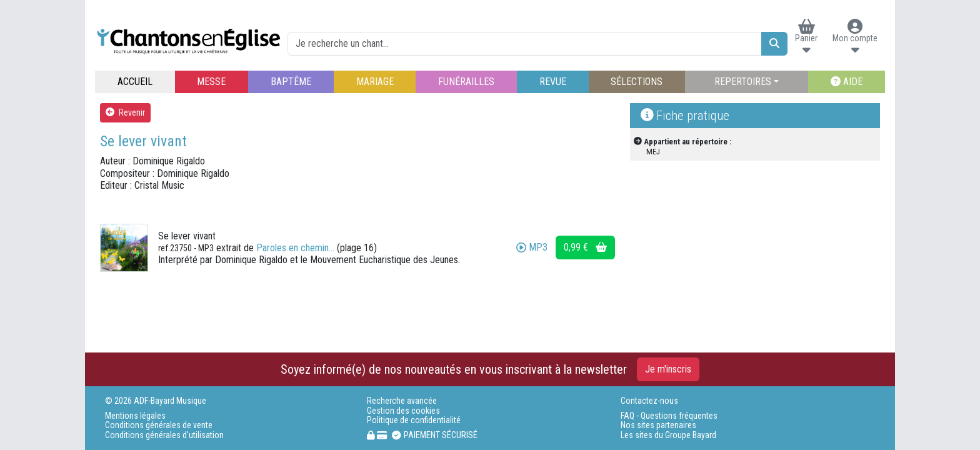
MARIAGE (375, 82)
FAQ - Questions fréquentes (669, 416)
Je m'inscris (668, 369)
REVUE (553, 82)
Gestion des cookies (403, 411)
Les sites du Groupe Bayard (668, 435)
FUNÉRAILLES (466, 82)
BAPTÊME (291, 82)
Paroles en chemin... (295, 248)
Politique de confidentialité (414, 420)
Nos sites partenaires (658, 425)
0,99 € (585, 247)
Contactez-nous (649, 401)
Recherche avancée (402, 401)
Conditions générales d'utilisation (164, 435)
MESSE (211, 82)
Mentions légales (135, 416)
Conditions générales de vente (159, 425)
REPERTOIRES (743, 82)
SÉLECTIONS (637, 82)
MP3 (532, 247)
